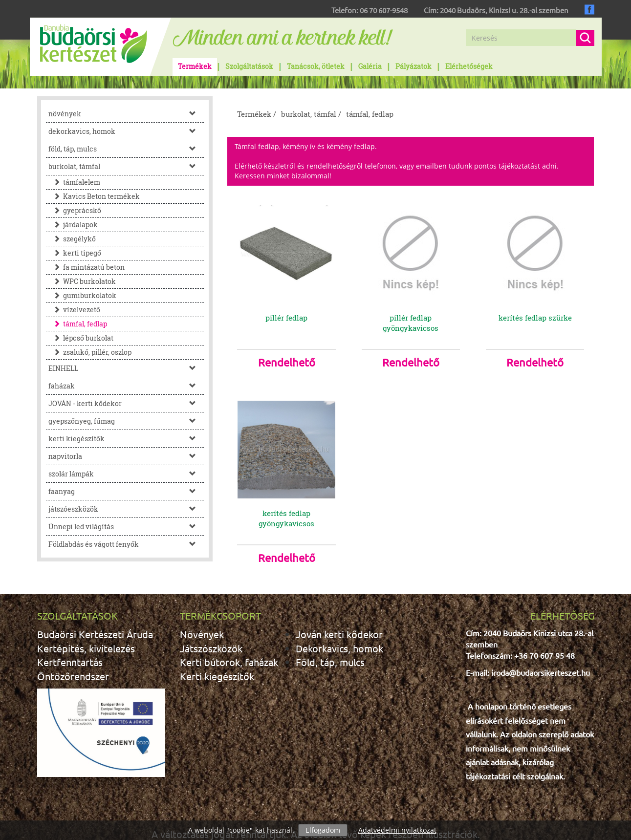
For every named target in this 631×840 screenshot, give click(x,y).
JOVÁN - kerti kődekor (126, 403)
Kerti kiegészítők (217, 656)
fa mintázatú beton (87, 267)
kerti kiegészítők (126, 439)
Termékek (195, 66)
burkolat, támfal (126, 166)
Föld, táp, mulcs (330, 641)
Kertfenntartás (70, 641)
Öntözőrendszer (73, 656)
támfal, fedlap (78, 324)
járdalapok (73, 225)
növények (126, 114)
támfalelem (74, 182)
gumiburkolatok (82, 295)
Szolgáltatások (249, 66)
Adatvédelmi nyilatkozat (397, 830)
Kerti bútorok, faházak (229, 641)
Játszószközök (211, 628)
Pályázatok (413, 66)
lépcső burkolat (81, 338)
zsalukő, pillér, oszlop (90, 352)
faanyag (126, 491)
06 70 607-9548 (384, 10)
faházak (126, 386)
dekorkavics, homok (126, 131)
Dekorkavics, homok (339, 628)
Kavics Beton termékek (94, 196)
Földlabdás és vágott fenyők (126, 544)
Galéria (370, 66)
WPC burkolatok (82, 281)
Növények (202, 614)
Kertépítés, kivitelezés (86, 628)
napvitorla (126, 456)
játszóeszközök (126, 509)
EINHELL (126, 368)
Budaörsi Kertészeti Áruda (95, 614)
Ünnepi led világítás (126, 527)
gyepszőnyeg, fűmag (126, 421)
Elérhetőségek (469, 66)
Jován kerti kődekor (339, 614)
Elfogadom (323, 830)
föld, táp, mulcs (126, 149)
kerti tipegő (75, 253)
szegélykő (72, 239)
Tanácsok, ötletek (316, 66)
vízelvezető (74, 310)
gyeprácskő (75, 210)
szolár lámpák (126, 474)
